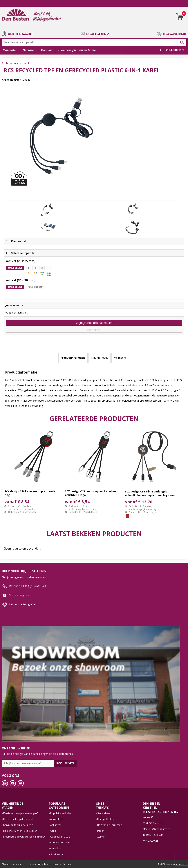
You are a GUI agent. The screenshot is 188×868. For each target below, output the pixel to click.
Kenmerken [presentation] (120, 358)
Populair (47, 50)
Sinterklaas (104, 813)
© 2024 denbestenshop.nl (171, 864)
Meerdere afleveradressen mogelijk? (24, 837)
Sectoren (29, 50)
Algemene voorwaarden (14, 864)
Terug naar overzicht (17, 63)
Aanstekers (57, 819)
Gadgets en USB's (60, 837)
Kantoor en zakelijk (61, 842)
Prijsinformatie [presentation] (100, 358)
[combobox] (91, 42)
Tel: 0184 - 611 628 (153, 835)
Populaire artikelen (61, 813)
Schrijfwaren (57, 854)
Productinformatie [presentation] (73, 358)
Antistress (56, 825)
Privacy (32, 864)
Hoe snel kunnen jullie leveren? (21, 831)
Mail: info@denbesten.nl (156, 829)
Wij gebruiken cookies (49, 864)
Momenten (10, 50)
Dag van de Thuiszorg (109, 825)
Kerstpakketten (106, 819)
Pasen (101, 831)
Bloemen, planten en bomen (78, 50)
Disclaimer (68, 864)
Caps (53, 831)
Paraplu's (56, 848)
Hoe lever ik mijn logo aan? (18, 819)
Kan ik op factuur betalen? (18, 825)
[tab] (73, 358)
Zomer (101, 837)
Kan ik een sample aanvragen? (21, 813)
